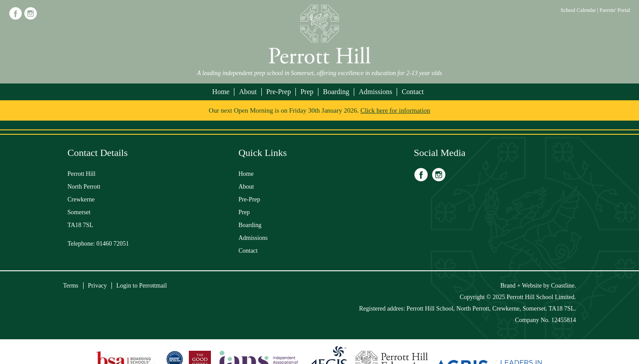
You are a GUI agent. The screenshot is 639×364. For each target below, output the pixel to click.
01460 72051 (113, 244)
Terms (71, 286)
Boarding (336, 92)
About (248, 92)
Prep (307, 92)
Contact (413, 92)
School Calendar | (580, 10)
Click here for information (395, 110)
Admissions (375, 92)
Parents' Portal (615, 10)
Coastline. (563, 286)
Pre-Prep (279, 92)
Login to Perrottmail (142, 286)
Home (221, 92)
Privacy (98, 286)
